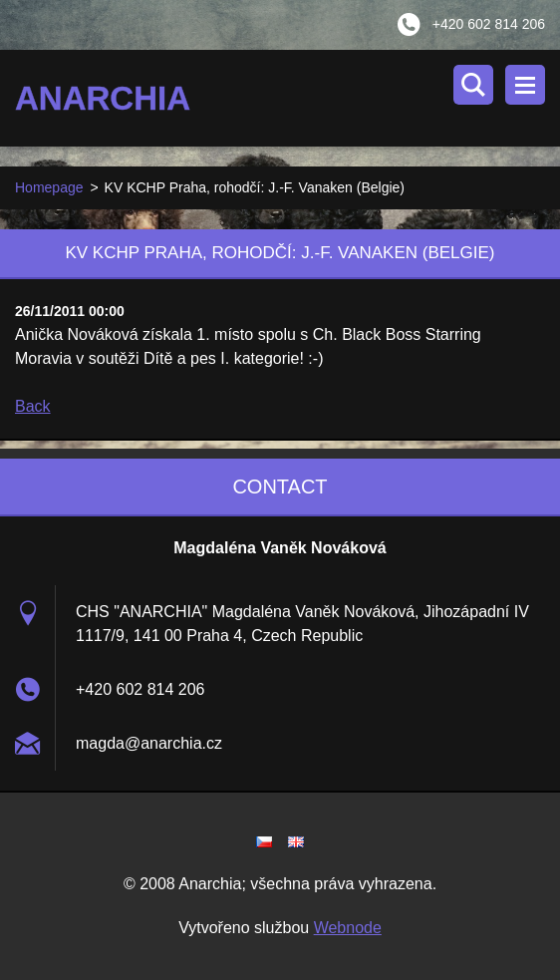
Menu (525, 85)
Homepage (49, 187)
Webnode (348, 928)
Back (33, 406)
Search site (473, 85)
